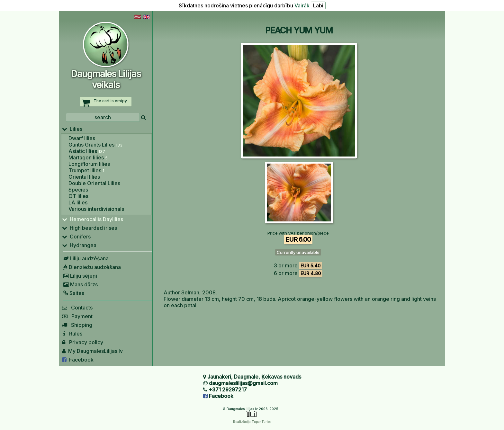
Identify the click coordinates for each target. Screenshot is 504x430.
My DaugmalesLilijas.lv (92, 351)
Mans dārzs (80, 284)
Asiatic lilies (87, 151)
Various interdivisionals (96, 209)
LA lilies (78, 202)
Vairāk (302, 5)
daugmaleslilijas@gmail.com (243, 383)
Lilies (72, 129)
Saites (73, 293)
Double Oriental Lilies (94, 183)
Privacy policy (83, 342)
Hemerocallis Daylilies (93, 219)
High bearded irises (90, 228)
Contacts (77, 308)
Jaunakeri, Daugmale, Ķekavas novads (254, 377)
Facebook (78, 360)
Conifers (76, 237)
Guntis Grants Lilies (95, 145)
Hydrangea (79, 245)
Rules (72, 334)
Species (78, 190)
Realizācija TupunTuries (252, 422)
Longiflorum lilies (89, 164)
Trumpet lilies (86, 170)
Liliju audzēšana (85, 258)
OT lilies (78, 196)
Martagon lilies (88, 157)
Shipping (77, 325)
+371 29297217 (228, 390)
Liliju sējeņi (80, 276)
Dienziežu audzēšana (91, 267)
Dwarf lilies (82, 138)
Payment (77, 316)
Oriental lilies (84, 177)
